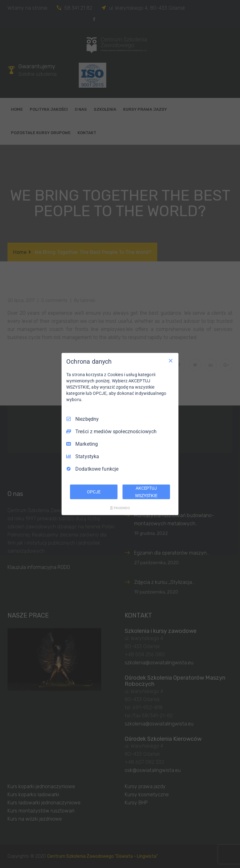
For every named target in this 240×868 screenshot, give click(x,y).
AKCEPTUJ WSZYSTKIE (146, 492)
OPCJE (94, 492)
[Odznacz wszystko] (171, 361)
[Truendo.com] (120, 508)
